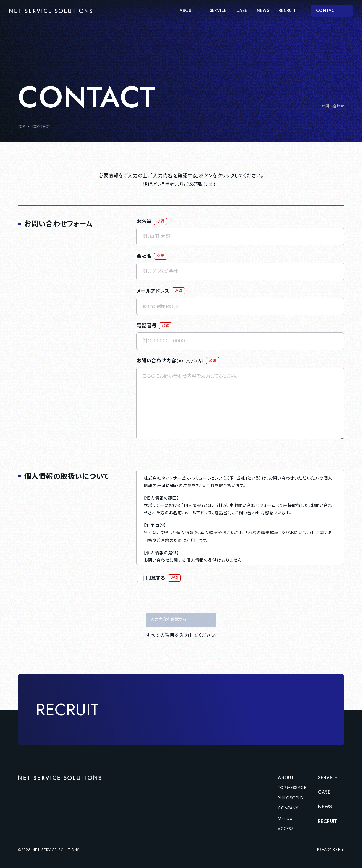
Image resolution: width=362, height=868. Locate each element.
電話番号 (147, 326)
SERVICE (218, 11)
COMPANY (288, 808)
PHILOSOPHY (291, 798)
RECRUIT (290, 11)
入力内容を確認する (168, 619)
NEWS (263, 11)
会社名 (144, 256)
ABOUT (190, 11)
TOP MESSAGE (292, 788)
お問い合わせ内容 (170, 361)
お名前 (144, 222)
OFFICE (285, 819)
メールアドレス (153, 291)
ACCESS (286, 829)
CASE (242, 11)
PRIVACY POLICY (330, 850)
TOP (21, 127)
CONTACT (332, 10)
